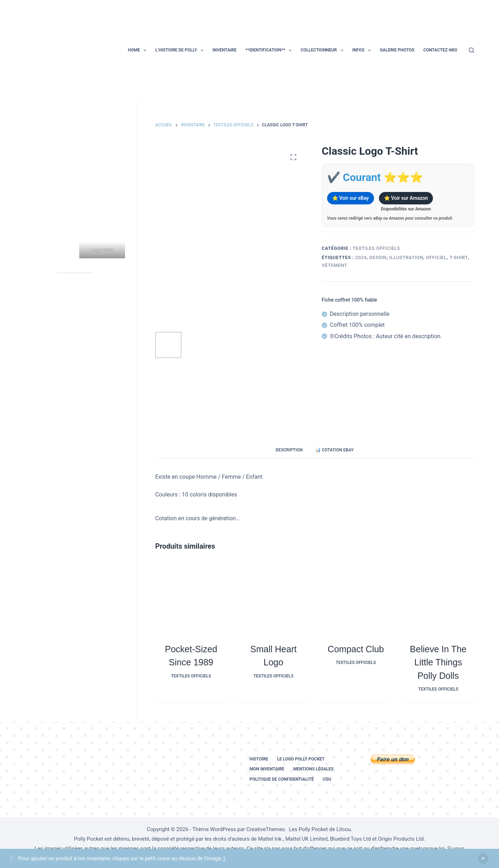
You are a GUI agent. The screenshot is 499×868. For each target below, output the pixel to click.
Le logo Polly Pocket (301, 759)
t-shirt (459, 257)
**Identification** (270, 50)
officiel (436, 257)
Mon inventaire (267, 769)
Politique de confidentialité (282, 779)
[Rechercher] (471, 50)
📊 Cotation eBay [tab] (334, 450)
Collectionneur (323, 50)
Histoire (259, 759)
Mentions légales (313, 769)
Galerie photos (397, 50)
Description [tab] (289, 450)
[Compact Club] (356, 598)
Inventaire (224, 50)
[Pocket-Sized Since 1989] (191, 598)
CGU (327, 779)
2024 (361, 257)
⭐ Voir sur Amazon (406, 198)
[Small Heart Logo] (273, 598)
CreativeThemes (266, 829)
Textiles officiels (376, 248)
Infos (363, 50)
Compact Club (356, 649)
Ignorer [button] (483, 858)
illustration (406, 257)
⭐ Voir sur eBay (351, 198)
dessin (378, 257)
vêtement (335, 265)
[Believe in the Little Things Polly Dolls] (438, 598)
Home (139, 50)
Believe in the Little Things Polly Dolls (438, 662)
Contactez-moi (440, 50)
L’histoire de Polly (181, 50)
